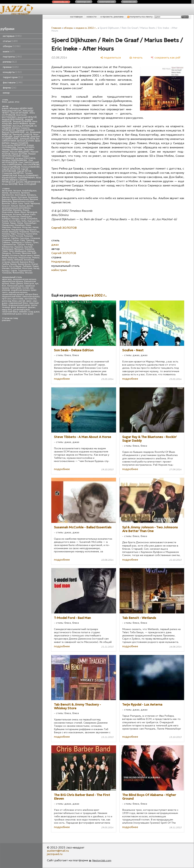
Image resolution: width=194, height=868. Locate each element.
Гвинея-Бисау (24, 264)
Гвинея (13, 264)
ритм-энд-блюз (10, 301)
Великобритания (20, 199)
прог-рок (7, 299)
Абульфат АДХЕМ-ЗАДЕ (21, 108)
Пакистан (35, 232)
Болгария (22, 197)
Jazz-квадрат (20, 13)
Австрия (17, 191)
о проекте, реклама (112, 17)
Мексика (17, 227)
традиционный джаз (19, 305)
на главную (76, 17)
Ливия (35, 266)
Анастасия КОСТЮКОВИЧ (14, 116)
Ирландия (32, 212)
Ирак (17, 212)
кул (37, 284)
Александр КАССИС (12, 111)
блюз (5, 102)
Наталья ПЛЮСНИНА (25, 158)
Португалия (31, 234)
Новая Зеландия (10, 232)
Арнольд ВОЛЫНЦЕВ (23, 126)
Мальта (36, 258)
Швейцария (20, 251)
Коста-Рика (15, 221)
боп (4, 286)
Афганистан (8, 195)
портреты (12, 57)
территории (13, 77)
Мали (28, 225)
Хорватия (29, 249)
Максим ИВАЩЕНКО (20, 152)
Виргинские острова (23, 201)
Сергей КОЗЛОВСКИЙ (15, 170)
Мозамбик (16, 268)
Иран (23, 212)
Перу (13, 234)
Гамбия (6, 264)
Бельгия (6, 197)
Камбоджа (26, 217)
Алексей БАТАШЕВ (19, 113)
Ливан (13, 223)
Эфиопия (26, 253)
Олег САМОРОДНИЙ (29, 163)
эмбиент (23, 312)
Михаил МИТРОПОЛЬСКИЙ (19, 155)
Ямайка (6, 256)
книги (9, 52)
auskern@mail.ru (58, 851)
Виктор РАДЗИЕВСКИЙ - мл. (16, 132)
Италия (26, 214)
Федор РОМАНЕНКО (28, 176)
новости (92, 17)
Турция (21, 245)
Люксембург (30, 223)
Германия (35, 204)
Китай (23, 219)
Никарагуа (31, 230)
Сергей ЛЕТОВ (24, 171)
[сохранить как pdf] (166, 58)
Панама (6, 234)
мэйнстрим (16, 288)
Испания (17, 214)
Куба (24, 221)
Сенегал (6, 238)
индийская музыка (18, 292)
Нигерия (6, 230)
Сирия (14, 271)
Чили (11, 251)
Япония (29, 273)
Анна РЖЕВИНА (20, 124)
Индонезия (8, 212)
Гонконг (6, 206)
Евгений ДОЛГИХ (25, 141)
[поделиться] (110, 58)
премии (11, 67)
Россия (19, 236)
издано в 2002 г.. (86, 28)
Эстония (16, 253)
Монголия (27, 268)
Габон (14, 204)
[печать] (136, 58)
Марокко (7, 227)
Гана (21, 204)
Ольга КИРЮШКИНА (12, 165)
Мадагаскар (25, 258)
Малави (6, 268)
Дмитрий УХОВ (27, 139)
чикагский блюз (10, 312)
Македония (8, 225)
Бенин (14, 197)
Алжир (5, 193)
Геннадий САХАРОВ (22, 135)
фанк (13, 307)
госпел (26, 288)
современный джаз (12, 314)
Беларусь (32, 195)
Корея (5, 221)
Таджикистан (25, 271)
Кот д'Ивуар (15, 266)
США (22, 240)
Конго (5, 266)
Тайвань (6, 243)
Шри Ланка (8, 260)
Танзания (7, 273)
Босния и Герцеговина (22, 256)
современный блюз (18, 303)
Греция (14, 206)
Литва (20, 223)
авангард (7, 279)
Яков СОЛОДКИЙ (27, 184)
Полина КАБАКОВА (31, 167)
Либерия (27, 266)
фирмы (10, 88)
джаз (11, 102)
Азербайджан (29, 191)
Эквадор (7, 253)
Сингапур (24, 238)
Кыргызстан (33, 221)
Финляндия (8, 249)
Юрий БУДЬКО (9, 178)
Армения (25, 193)
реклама (6, 320)
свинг (29, 301)
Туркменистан (9, 245)
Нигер (36, 268)
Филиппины (18, 273)
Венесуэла (7, 201)
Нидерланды (18, 230)
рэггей (22, 301)
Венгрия (34, 199)
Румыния (28, 236)
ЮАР (34, 253)
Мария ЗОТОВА (19, 154)
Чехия (5, 251)
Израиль (17, 210)
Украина (19, 247)
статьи (10, 41)
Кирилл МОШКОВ (19, 143)
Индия (26, 210)
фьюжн (32, 307)
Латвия (5, 223)
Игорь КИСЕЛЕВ (10, 184)
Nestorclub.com (102, 860)
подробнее (62, 379)
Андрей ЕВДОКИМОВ (13, 119)
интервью (12, 36)
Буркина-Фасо (27, 262)
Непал (35, 227)
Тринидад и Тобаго (21, 243)
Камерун (6, 219)
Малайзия (20, 225)
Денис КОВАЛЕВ (22, 137)
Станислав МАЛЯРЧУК (13, 173)
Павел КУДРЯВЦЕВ (11, 167)
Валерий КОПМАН (25, 130)
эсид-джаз (34, 312)
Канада (16, 219)
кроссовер (18, 299)
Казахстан (14, 217)
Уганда (29, 245)
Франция (19, 249)
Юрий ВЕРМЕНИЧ (26, 178)
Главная (56, 28)
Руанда (6, 271)
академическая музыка (25, 279)
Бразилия (33, 197)
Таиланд (30, 240)
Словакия (35, 238)
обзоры (12, 46)
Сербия (15, 238)
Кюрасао (13, 258)
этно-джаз (28, 314)
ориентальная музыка (13, 294)
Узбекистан (8, 247)
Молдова (27, 227)
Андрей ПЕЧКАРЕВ (22, 121)
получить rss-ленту (140, 17)
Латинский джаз (15, 286)
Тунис (36, 243)
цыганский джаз (21, 310)
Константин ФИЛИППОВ (14, 145)
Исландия (7, 214)
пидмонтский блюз (12, 297)
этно (17, 102)
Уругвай (28, 247)
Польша (21, 234)
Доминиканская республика (16, 208)
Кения (37, 256)
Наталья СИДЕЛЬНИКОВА (15, 160)
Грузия (22, 206)
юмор (6, 93)
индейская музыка (20, 290)
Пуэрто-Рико (8, 236)
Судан (16, 240)
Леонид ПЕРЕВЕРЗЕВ (12, 149)
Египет (35, 264)
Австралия (7, 191)
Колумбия (32, 219)
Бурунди (6, 199)
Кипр (4, 258)
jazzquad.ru (55, 854)
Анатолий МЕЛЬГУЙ (27, 117)
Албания (19, 260)
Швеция (31, 251)
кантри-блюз (31, 294)
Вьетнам (6, 204)
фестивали (13, 83)
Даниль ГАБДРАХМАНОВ (28, 182)
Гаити (27, 204)
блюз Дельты (17, 284)
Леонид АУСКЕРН (26, 147)
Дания (30, 206)
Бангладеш (20, 195)
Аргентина (15, 193)
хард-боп (7, 310)
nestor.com (61, 2)
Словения (7, 240)
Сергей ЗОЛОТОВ (11, 169)
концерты (12, 72)
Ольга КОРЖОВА (31, 165)
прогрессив (30, 299)
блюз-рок (29, 284)
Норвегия (24, 232)
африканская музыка (13, 281)
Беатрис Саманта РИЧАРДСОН (16, 129)
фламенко (22, 307)
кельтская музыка (31, 297)
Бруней (15, 262)
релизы (10, 62)
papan (5, 108)
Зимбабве (7, 210)
